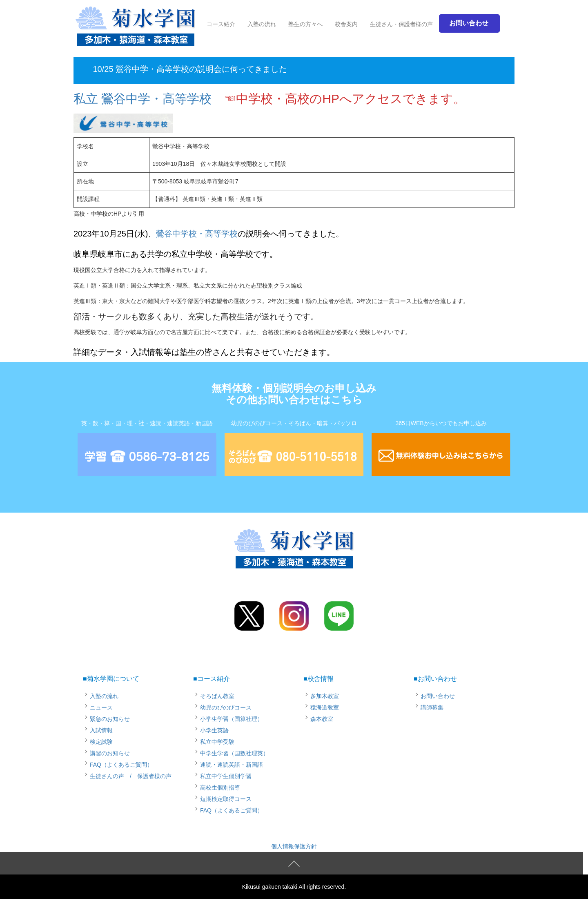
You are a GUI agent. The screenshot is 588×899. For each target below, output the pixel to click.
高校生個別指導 (220, 787)
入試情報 (101, 730)
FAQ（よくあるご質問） (121, 765)
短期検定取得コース (226, 799)
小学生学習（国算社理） (232, 719)
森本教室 (322, 719)
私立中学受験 (217, 742)
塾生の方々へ (305, 24)
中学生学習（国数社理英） (234, 753)
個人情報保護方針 (294, 846)
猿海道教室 (325, 707)
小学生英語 (214, 730)
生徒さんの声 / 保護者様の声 (131, 776)
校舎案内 (346, 24)
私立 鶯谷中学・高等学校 (143, 99)
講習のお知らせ (110, 753)
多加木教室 (325, 696)
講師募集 (432, 707)
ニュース (101, 707)
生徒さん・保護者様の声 (401, 24)
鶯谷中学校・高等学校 (197, 234)
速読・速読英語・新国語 (232, 765)
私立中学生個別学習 (226, 776)
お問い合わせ (438, 696)
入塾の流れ (262, 24)
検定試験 (101, 742)
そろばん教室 (217, 696)
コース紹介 (221, 24)
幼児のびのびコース (226, 707)
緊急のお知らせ (110, 719)
